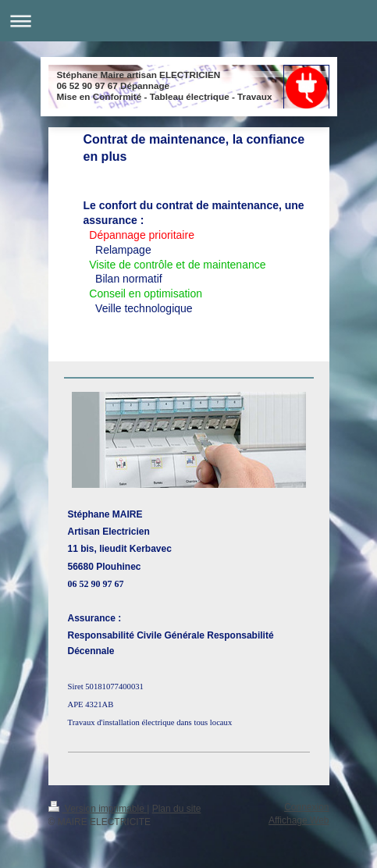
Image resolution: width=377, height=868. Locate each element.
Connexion (306, 807)
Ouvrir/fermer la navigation (188, 21)
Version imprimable (98, 809)
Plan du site (177, 809)
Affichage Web (299, 820)
